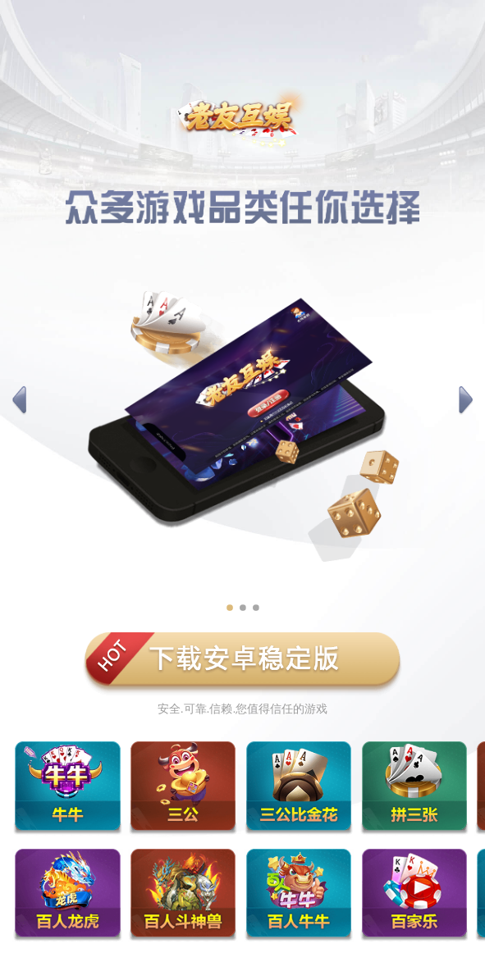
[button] (19, 401)
